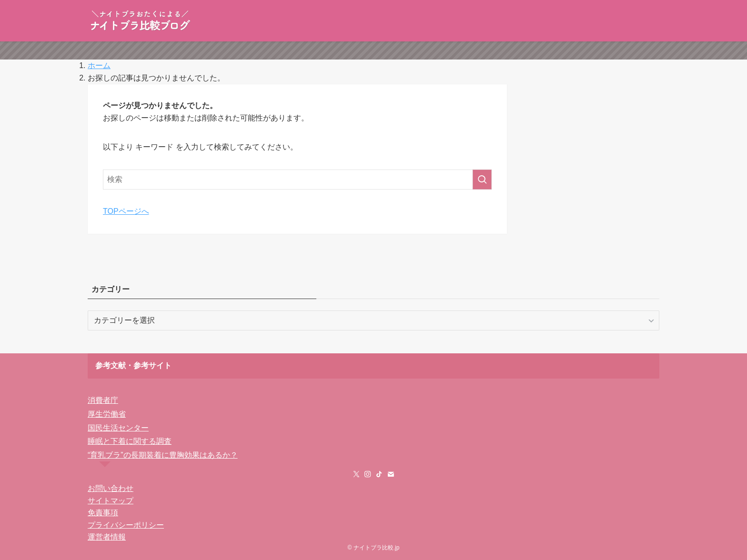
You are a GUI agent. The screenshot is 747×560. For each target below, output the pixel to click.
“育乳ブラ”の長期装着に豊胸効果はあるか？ (163, 455)
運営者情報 (107, 537)
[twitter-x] (356, 474)
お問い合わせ (111, 488)
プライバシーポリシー (126, 525)
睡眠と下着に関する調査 (130, 441)
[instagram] (368, 474)
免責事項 (103, 513)
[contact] (391, 474)
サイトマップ (111, 501)
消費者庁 (103, 400)
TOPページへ (126, 211)
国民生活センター (118, 428)
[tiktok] (379, 474)
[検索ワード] (297, 180)
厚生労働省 (107, 414)
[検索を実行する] (482, 180)
